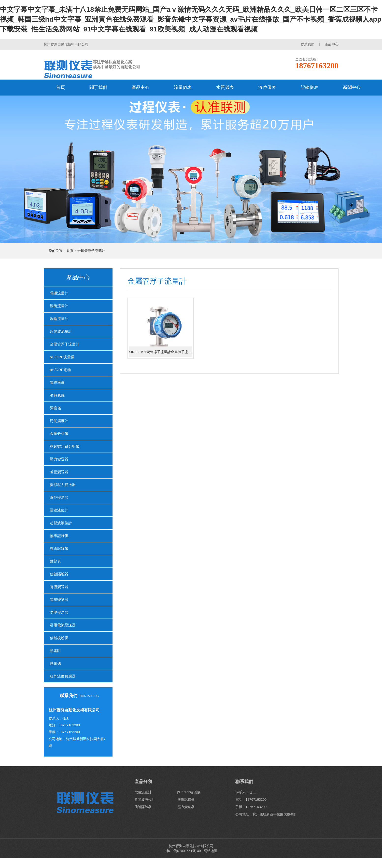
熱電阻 (55, 651)
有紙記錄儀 (59, 548)
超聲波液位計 (61, 523)
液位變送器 (59, 497)
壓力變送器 (59, 459)
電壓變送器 (59, 599)
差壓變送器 (59, 472)
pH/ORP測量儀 (62, 357)
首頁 (60, 87)
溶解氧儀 (57, 395)
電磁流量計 (59, 293)
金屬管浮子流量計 (91, 251)
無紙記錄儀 (59, 536)
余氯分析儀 (59, 434)
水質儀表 (225, 87)
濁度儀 (55, 408)
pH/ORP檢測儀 (189, 792)
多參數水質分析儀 (65, 446)
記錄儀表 (310, 87)
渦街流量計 (59, 306)
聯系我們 (308, 44)
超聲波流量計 (61, 331)
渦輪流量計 (59, 319)
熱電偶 (55, 663)
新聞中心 (352, 87)
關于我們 (98, 87)
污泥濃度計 (59, 421)
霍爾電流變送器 (63, 625)
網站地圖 (211, 851)
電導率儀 (57, 382)
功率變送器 (59, 612)
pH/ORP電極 (60, 370)
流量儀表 (183, 87)
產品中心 (332, 44)
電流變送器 (59, 587)
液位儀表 (267, 87)
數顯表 (55, 561)
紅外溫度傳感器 (63, 676)
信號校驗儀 (59, 638)
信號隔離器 (59, 574)
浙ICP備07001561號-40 (183, 851)
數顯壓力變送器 (63, 485)
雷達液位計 (59, 510)
